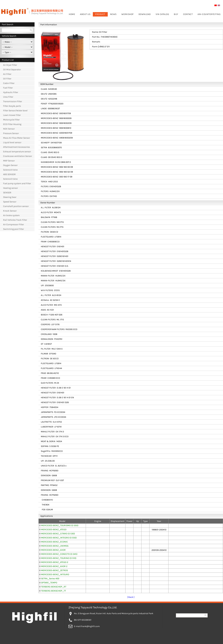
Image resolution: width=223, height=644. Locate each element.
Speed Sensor (10, 202)
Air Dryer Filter (10, 65)
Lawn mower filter (12, 115)
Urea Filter (8, 97)
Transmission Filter (13, 101)
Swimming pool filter (14, 229)
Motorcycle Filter (11, 120)
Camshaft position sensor (16, 206)
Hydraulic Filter (11, 92)
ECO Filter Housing (12, 124)
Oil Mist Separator (12, 70)
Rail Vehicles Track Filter (15, 220)
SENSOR (7, 193)
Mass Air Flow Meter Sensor (17, 138)
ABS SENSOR (9, 174)
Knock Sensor (10, 211)
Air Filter (7, 74)
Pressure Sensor (11, 133)
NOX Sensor (9, 129)
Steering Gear (10, 197)
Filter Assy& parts (12, 106)
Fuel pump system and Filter (17, 183)
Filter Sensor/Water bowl (15, 111)
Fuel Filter (8, 88)
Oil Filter (7, 79)
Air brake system (11, 215)
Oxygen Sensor (10, 165)
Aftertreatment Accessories (16, 147)
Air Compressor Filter (14, 224)
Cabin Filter (9, 83)
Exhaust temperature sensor (17, 152)
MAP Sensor (9, 161)
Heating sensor (11, 188)
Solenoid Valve (10, 170)
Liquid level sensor (12, 142)
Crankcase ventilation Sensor (18, 156)
